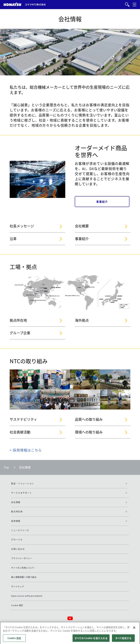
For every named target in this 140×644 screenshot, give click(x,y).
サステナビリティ (23, 419)
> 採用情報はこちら (26, 450)
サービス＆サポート (21, 493)
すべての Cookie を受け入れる (91, 640)
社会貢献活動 (20, 432)
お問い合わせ (18, 549)
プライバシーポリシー (22, 558)
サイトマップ (17, 587)
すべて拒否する (123, 640)
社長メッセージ (22, 226)
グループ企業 (20, 333)
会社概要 (82, 226)
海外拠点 (82, 320)
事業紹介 (82, 239)
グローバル (17, 540)
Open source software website (27, 596)
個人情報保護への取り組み (24, 577)
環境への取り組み (89, 432)
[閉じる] (134, 629)
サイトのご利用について (23, 568)
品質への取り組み (89, 419)
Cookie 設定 (17, 605)
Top (6, 467)
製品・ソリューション (23, 484)
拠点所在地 (18, 320)
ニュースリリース (20, 530)
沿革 (13, 239)
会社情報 (16, 502)
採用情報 (16, 521)
